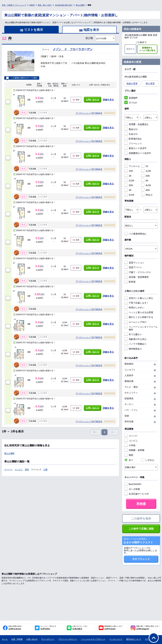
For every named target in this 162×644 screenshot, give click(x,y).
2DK (145, 176)
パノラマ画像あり (135, 344)
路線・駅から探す (45, 5)
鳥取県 (32, 5)
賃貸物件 (131, 98)
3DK (129, 185)
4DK (145, 190)
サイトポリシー (48, 639)
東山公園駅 (80, 5)
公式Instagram (148, 628)
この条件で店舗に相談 (141, 529)
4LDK (129, 195)
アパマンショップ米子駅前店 (89, 113)
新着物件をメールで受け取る (147, 49)
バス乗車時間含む (135, 234)
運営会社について (134, 639)
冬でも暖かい (133, 334)
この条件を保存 (141, 519)
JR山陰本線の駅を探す (64, 5)
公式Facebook (16, 628)
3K (145, 181)
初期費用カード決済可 (138, 153)
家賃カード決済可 (135, 148)
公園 (45, 470)
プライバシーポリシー (68, 639)
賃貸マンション (134, 263)
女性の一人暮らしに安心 (139, 298)
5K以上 (147, 195)
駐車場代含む (133, 139)
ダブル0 (131, 103)
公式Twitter (48, 628)
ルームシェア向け (135, 322)
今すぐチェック (141, 559)
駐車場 (130, 282)
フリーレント (133, 143)
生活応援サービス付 (137, 494)
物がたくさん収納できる (139, 317)
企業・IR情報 (17, 639)
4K (128, 190)
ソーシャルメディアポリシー (93, 639)
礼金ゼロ (131, 134)
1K (145, 166)
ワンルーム (132, 166)
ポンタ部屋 (132, 489)
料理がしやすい (134, 308)
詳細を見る (108, 100)
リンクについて (116, 639)
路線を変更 (132, 83)
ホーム (5, 639)
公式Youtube (114, 628)
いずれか (148, 460)
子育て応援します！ (137, 303)
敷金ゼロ (131, 129)
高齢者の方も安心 (135, 339)
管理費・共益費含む (137, 124)
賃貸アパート (133, 267)
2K (128, 176)
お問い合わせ (93, 100)
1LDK (146, 171)
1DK (129, 171)
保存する (131, 49)
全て (129, 460)
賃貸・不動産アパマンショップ (14, 5)
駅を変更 (150, 83)
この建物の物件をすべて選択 (22, 78)
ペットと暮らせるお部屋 (139, 312)
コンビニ (19, 470)
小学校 (130, 445)
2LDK (129, 181)
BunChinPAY (133, 484)
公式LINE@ (80, 628)
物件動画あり (133, 349)
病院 (27, 470)
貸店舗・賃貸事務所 (137, 277)
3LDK (146, 185)
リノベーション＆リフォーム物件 (141, 328)
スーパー (8, 470)
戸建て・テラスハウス (138, 272)
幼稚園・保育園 (134, 450)
